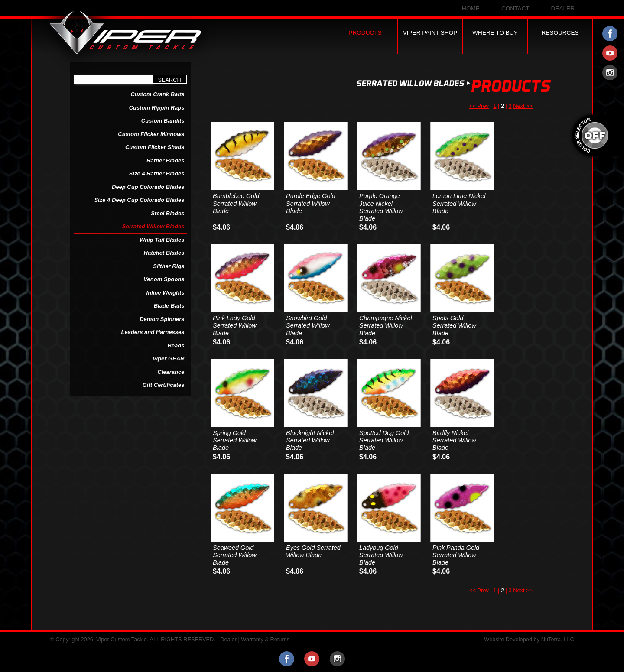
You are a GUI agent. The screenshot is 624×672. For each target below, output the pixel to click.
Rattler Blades (165, 161)
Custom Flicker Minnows (151, 134)
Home (471, 9)
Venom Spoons (164, 279)
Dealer (563, 9)
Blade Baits (169, 306)
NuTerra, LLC (558, 639)
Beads (176, 346)
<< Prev (479, 106)
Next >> (523, 106)
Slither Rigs (169, 266)
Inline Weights (166, 293)
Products (365, 33)
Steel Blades (167, 213)
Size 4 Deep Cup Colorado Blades (139, 200)
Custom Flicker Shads (155, 147)
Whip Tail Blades (162, 240)
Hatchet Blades (164, 253)
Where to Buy (495, 33)
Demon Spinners (162, 319)
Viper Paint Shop (430, 33)
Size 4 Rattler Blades (157, 174)
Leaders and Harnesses (153, 332)
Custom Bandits (163, 121)
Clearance (171, 372)
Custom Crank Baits (157, 94)
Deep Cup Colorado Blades (148, 187)
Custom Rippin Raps (157, 108)
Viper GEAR (168, 359)
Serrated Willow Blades (153, 226)
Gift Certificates (164, 385)
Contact (515, 9)
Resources (560, 33)
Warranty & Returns (265, 639)
